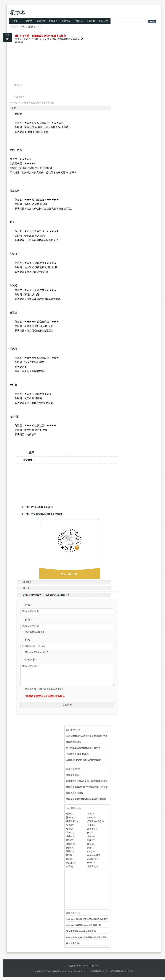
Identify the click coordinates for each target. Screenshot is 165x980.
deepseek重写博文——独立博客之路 (84, 925)
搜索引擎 (70, 821)
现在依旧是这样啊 (75, 793)
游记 (89, 844)
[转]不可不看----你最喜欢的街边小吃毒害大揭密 (40, 36)
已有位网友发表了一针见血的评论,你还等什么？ (46, 595)
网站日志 (103, 21)
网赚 (89, 848)
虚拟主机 (91, 866)
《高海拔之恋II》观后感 (77, 754)
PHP (89, 863)
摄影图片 (91, 21)
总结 (89, 836)
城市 (68, 814)
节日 (68, 833)
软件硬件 (53, 21)
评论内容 (31, 660)
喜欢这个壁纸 (72, 775)
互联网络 (28, 21)
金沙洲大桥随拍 (74, 742)
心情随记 (78, 21)
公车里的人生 (94, 821)
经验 (89, 840)
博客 (68, 818)
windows (92, 855)
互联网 (69, 844)
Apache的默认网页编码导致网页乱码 (84, 760)
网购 (68, 848)
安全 (68, 825)
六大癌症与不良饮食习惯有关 (47, 514)
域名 (68, 829)
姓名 (28, 605)
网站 (28, 640)
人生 (89, 825)
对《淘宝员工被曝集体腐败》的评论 (83, 748)
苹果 (68, 836)
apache (91, 859)
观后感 (69, 863)
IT (67, 855)
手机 (89, 814)
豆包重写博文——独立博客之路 (81, 931)
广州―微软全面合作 (42, 507)
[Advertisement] (60, 54)
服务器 (90, 829)
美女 (89, 833)
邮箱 (28, 620)
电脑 (68, 866)
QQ (68, 859)
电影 (68, 840)
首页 (16, 21)
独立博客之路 (72, 943)
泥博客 (18, 13)
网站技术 (41, 21)
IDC (89, 851)
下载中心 (66, 21)
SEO (90, 818)
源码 (68, 851)
